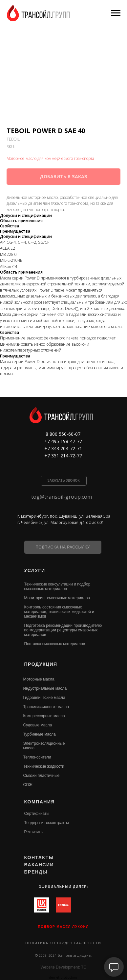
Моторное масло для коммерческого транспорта (50, 158)
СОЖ (28, 785)
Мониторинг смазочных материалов (57, 598)
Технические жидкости (44, 766)
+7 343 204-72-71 (63, 448)
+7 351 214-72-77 (63, 456)
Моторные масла (39, 679)
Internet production (62, 977)
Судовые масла (38, 725)
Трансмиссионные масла (46, 707)
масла (29, 748)
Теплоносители (37, 757)
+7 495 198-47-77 (63, 441)
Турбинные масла (40, 734)
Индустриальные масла (45, 688)
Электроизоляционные (44, 743)
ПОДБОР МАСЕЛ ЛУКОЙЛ (63, 927)
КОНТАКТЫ (39, 857)
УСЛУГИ (35, 570)
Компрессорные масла (44, 716)
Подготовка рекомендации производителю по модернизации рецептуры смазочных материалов (63, 630)
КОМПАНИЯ (40, 802)
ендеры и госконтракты (47, 823)
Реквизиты (34, 832)
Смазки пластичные (42, 776)
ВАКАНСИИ (39, 865)
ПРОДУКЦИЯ (41, 664)
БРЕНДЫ (36, 872)
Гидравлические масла (44, 698)
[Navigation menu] (116, 13)
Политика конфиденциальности (63, 943)
